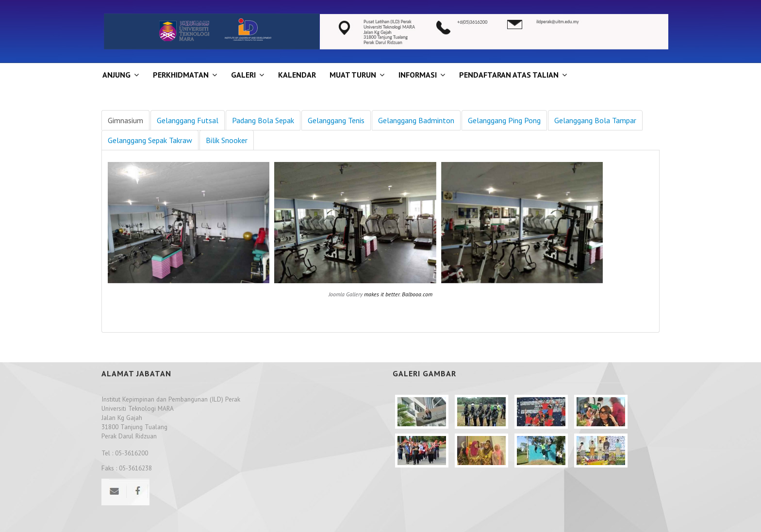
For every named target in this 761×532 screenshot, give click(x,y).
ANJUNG (116, 75)
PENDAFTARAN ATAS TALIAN (509, 75)
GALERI (243, 75)
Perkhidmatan (181, 75)
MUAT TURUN (353, 75)
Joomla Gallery (346, 294)
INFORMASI (418, 75)
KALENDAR (297, 75)
